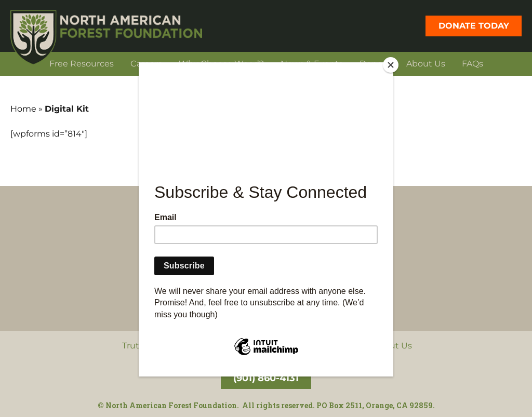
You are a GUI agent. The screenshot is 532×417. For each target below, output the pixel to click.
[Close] (391, 65)
